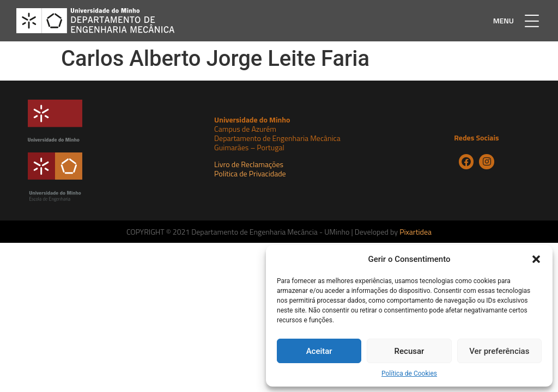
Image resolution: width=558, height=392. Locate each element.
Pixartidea (416, 232)
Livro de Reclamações (249, 164)
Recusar (410, 351)
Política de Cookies (409, 373)
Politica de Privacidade (250, 173)
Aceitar (319, 351)
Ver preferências (499, 351)
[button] (536, 259)
